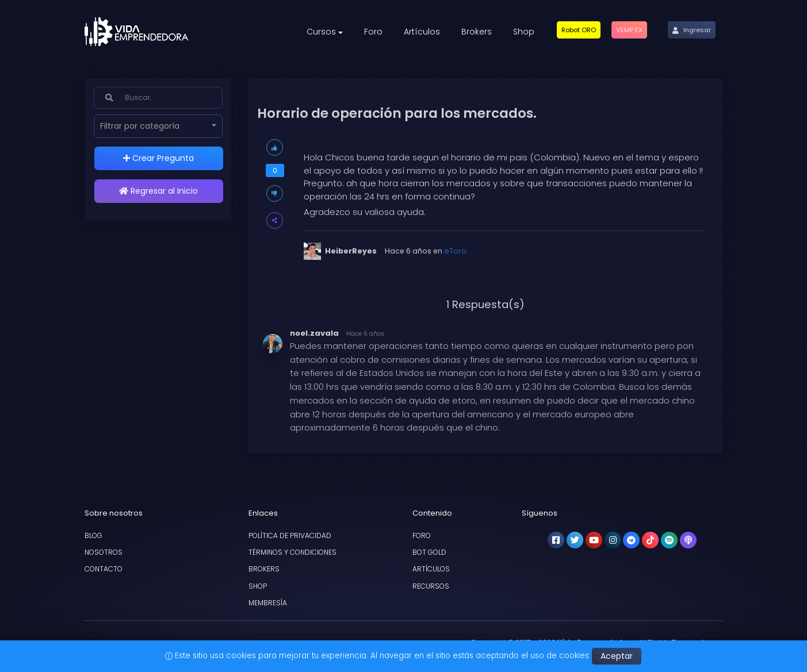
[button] (579, 30)
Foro (422, 535)
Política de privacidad (290, 535)
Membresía (268, 603)
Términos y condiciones (292, 552)
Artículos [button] (422, 32)
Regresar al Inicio (158, 191)
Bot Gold (429, 552)
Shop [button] (524, 32)
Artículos (431, 569)
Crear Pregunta (158, 158)
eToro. (456, 251)
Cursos (321, 32)
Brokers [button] (477, 32)
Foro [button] (373, 32)
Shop (258, 586)
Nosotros (104, 552)
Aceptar (617, 656)
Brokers (264, 569)
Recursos (431, 586)
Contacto (104, 569)
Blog (93, 535)
